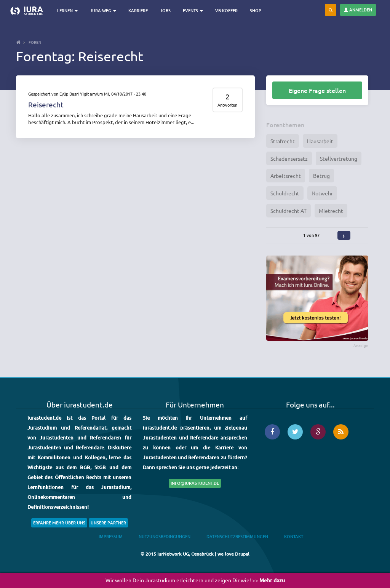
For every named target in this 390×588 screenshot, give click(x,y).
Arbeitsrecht (286, 176)
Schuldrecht (285, 193)
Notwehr (322, 193)
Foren (35, 42)
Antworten (227, 105)
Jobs (165, 10)
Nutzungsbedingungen (165, 536)
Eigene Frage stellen (317, 90)
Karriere (138, 10)
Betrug (321, 176)
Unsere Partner (108, 523)
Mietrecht (331, 211)
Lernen (67, 10)
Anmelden (358, 10)
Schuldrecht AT (289, 211)
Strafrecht (283, 141)
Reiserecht (46, 104)
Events (193, 10)
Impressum (111, 536)
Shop (256, 10)
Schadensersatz (289, 158)
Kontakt (294, 536)
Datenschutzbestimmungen (237, 536)
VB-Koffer (226, 10)
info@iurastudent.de (195, 483)
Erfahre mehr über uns (59, 523)
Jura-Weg (103, 10)
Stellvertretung (339, 158)
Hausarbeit (320, 141)
